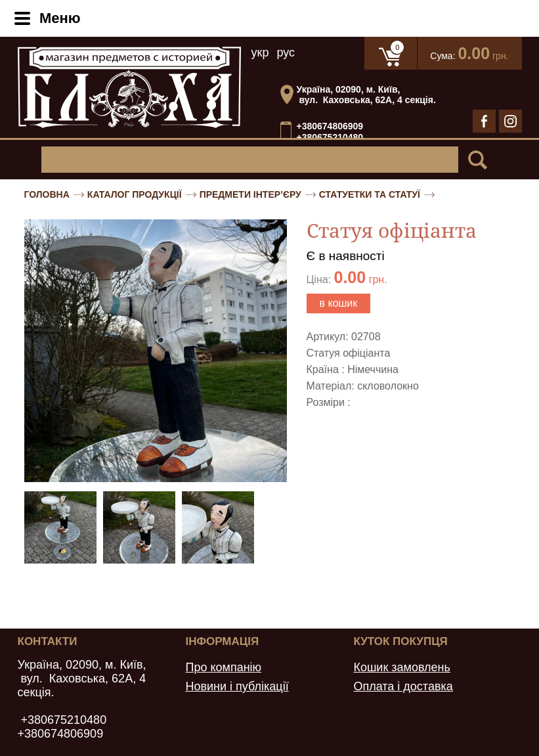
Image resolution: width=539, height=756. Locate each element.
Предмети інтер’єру (250, 194)
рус (286, 53)
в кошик (339, 303)
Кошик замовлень (402, 667)
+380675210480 (330, 138)
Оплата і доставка (403, 686)
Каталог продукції (135, 194)
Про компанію (223, 667)
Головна (47, 194)
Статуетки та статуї (370, 194)
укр (260, 53)
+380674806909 (330, 126)
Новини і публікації (237, 686)
